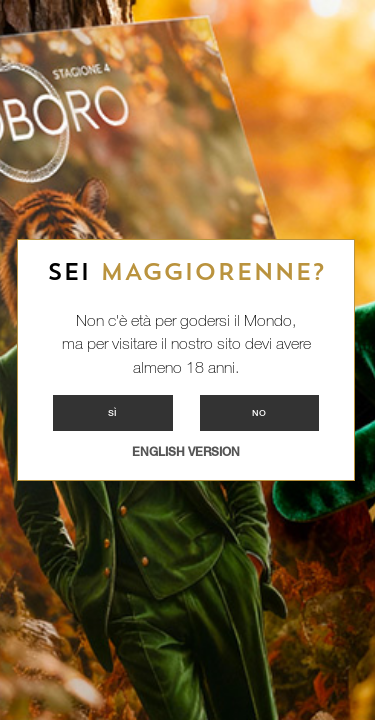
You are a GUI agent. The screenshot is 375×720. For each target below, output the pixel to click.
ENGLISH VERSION (186, 452)
